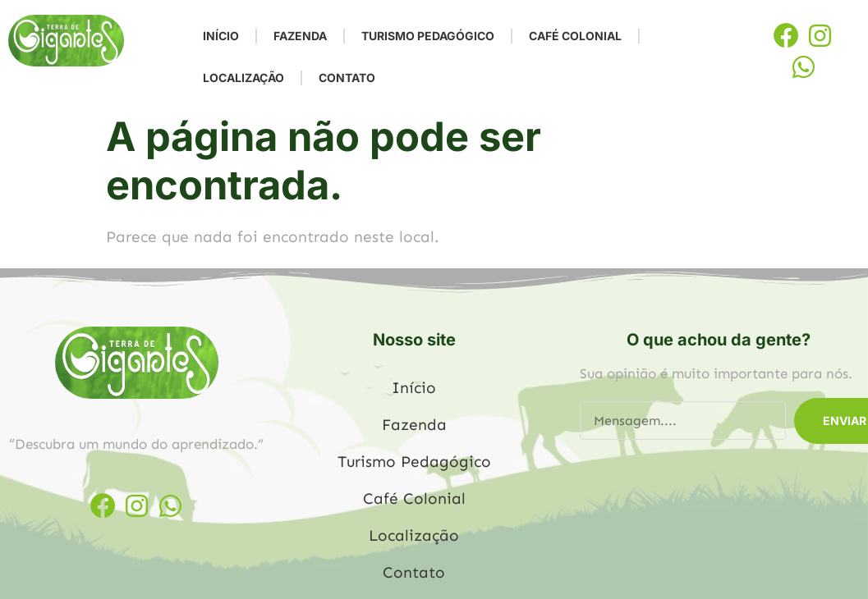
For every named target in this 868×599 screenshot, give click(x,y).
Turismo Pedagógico (428, 36)
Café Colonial (575, 36)
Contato (347, 78)
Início (221, 36)
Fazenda (300, 36)
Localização (243, 78)
